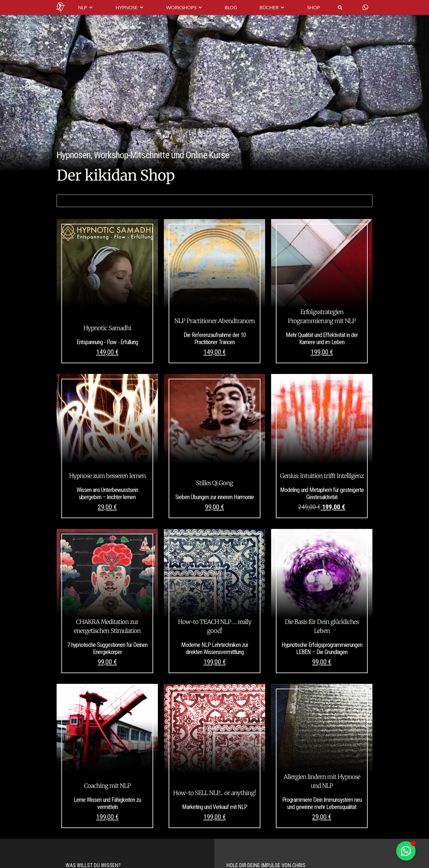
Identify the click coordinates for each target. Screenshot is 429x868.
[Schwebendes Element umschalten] (406, 851)
